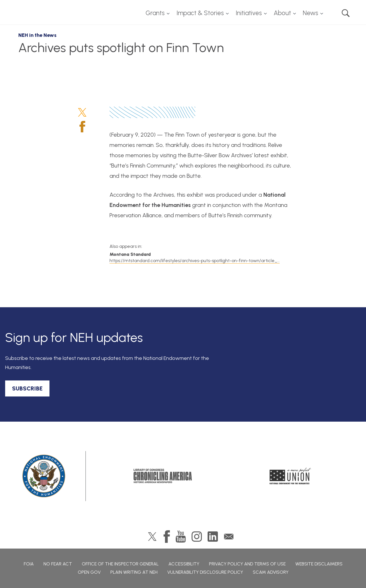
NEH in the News (37, 35)
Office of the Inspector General (120, 564)
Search (346, 13)
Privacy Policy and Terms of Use (247, 564)
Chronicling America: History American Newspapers (163, 476)
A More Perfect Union (290, 476)
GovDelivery (229, 537)
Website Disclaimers (319, 564)
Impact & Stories (200, 13)
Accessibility (184, 564)
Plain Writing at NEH (134, 572)
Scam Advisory (271, 572)
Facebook (82, 127)
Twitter (82, 112)
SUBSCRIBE (27, 388)
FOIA (29, 564)
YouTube (181, 537)
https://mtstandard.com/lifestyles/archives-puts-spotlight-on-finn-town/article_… (195, 261)
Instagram (197, 537)
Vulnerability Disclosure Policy (205, 572)
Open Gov (89, 572)
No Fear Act (58, 564)
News (311, 13)
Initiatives (249, 13)
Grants (155, 13)
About (282, 13)
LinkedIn (213, 537)
